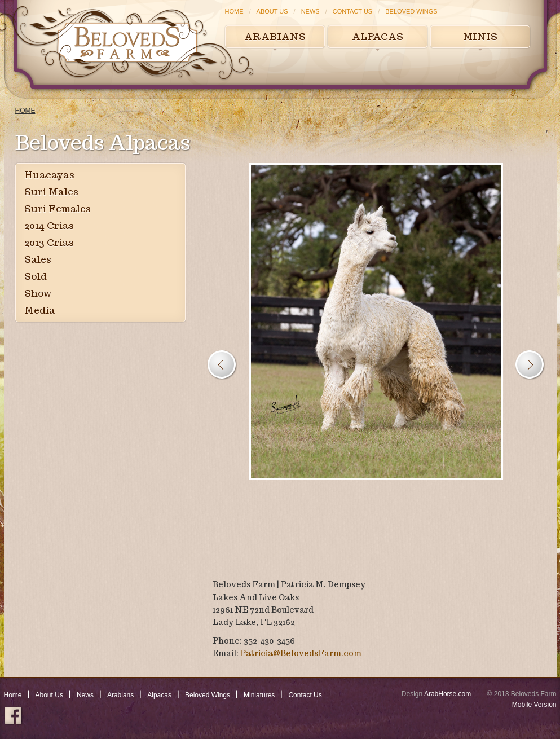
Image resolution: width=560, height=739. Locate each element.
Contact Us (353, 11)
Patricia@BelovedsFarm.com (301, 653)
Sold (36, 276)
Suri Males (51, 192)
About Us (272, 11)
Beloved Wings (411, 11)
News (310, 11)
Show (38, 293)
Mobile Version (534, 705)
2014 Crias (49, 226)
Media (40, 310)
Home (234, 11)
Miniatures (259, 695)
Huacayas (49, 175)
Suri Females (58, 209)
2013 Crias (49, 243)
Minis (480, 37)
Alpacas (378, 37)
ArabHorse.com (447, 694)
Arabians (275, 37)
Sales (38, 259)
